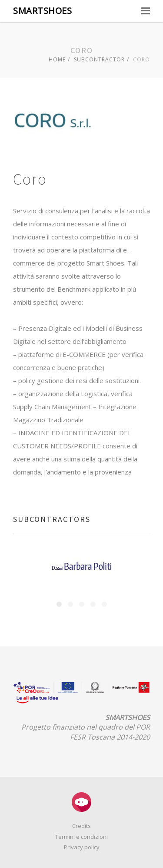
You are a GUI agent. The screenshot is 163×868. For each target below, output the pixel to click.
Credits (81, 826)
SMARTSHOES (42, 11)
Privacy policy (82, 847)
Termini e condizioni (81, 837)
